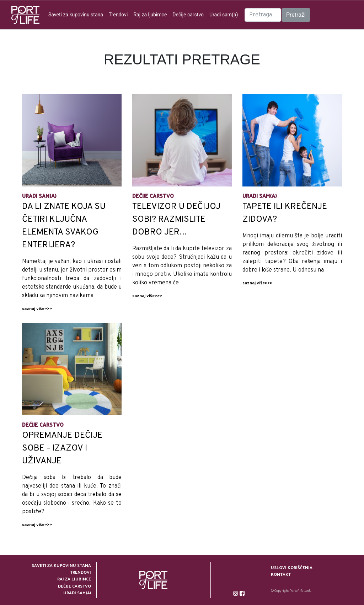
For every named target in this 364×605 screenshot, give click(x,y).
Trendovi (118, 15)
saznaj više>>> (37, 309)
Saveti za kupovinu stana (76, 15)
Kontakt (281, 574)
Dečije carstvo (188, 15)
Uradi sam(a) (224, 15)
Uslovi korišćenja (292, 567)
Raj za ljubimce (150, 15)
